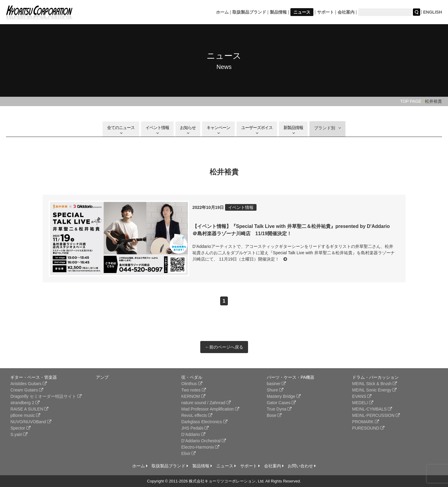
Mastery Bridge (284, 396)
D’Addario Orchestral (204, 441)
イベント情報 (157, 130)
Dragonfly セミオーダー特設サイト (46, 396)
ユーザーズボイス (257, 130)
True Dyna (279, 409)
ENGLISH (433, 12)
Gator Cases (281, 403)
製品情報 (278, 12)
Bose (274, 415)
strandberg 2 (25, 403)
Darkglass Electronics (204, 422)
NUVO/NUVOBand (31, 422)
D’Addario (193, 434)
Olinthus (192, 384)
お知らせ (188, 130)
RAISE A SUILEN (29, 409)
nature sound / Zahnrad (206, 403)
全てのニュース (121, 130)
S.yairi (19, 434)
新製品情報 (293, 130)
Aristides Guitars (29, 384)
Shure (275, 390)
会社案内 (346, 12)
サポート (325, 12)
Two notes (194, 390)
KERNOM (193, 396)
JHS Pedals (195, 428)
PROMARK (366, 422)
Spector (20, 428)
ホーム (222, 12)
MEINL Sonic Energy (374, 390)
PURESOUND (368, 428)
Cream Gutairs (27, 390)
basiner (276, 384)
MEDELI (363, 403)
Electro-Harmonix (200, 447)
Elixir (188, 453)
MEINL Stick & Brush (374, 384)
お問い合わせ (302, 466)
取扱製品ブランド (249, 12)
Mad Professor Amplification (210, 409)
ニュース (302, 12)
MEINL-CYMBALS (372, 409)
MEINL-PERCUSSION (376, 415)
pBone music (25, 415)
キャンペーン (218, 130)
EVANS (362, 396)
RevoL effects (197, 415)
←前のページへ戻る (224, 347)
